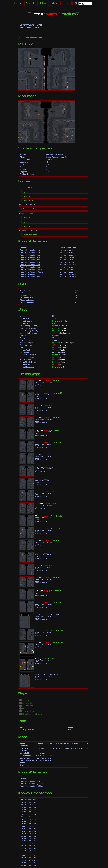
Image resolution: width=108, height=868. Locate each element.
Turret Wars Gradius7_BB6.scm (32, 270)
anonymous (40, 753)
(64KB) (31, 37)
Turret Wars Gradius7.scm (30, 250)
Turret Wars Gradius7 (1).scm (31, 274)
